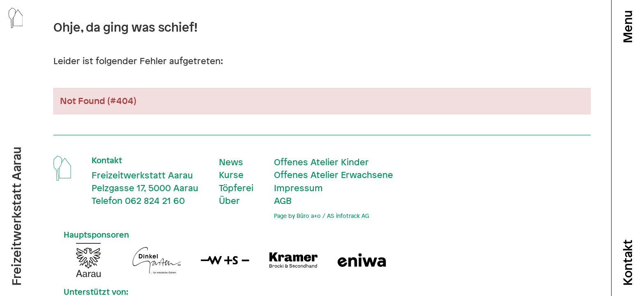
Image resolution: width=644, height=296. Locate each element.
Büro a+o (309, 216)
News (231, 162)
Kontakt (628, 262)
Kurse (231, 175)
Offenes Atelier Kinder (321, 162)
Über (229, 201)
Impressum (298, 188)
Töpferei (236, 188)
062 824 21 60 (155, 201)
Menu (628, 27)
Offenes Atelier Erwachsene (333, 175)
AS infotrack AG (348, 216)
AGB (283, 201)
